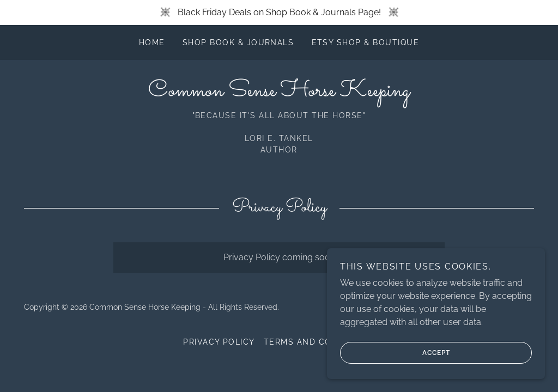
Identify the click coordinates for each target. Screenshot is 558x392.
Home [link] (152, 42)
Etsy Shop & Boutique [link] (366, 42)
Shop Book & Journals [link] (238, 42)
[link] (279, 93)
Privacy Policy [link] (219, 342)
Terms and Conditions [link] (319, 342)
